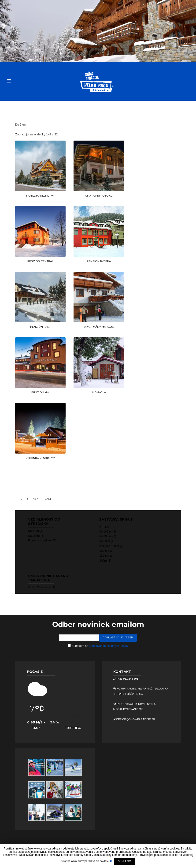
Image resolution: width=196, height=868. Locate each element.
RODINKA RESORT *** (40, 458)
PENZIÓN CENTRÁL (40, 261)
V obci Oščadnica (40, 587)
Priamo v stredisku (41, 540)
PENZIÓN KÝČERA (99, 261)
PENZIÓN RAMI (40, 327)
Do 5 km (34, 531)
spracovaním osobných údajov (109, 646)
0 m (102, 526)
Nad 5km (34, 535)
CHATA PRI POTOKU (99, 196)
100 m (104, 550)
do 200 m (106, 536)
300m (103, 560)
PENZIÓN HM (40, 392)
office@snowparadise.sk (136, 719)
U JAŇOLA (99, 392)
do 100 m (106, 531)
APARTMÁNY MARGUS (99, 327)
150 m (104, 555)
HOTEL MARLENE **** (40, 196)
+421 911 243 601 (128, 678)
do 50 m (105, 541)
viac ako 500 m (109, 546)
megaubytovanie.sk (129, 709)
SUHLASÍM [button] (124, 861)
